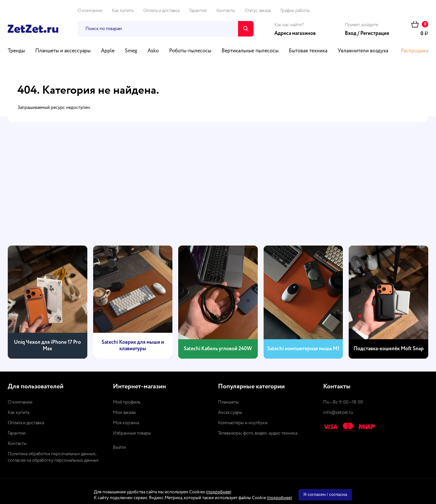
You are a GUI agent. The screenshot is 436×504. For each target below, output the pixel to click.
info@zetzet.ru (338, 413)
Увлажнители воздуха (363, 51)
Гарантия (198, 11)
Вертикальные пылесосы (250, 51)
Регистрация (375, 34)
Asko (153, 51)
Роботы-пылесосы (190, 51)
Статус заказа (258, 11)
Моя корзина (126, 423)
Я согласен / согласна (325, 494)
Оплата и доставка (161, 11)
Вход (351, 34)
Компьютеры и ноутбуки (243, 423)
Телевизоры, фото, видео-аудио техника (258, 433)
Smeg (131, 51)
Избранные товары (132, 433)
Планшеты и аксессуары (63, 51)
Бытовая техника (308, 51)
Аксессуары (230, 413)
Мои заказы (124, 413)
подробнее (219, 492)
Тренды (16, 51)
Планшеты (228, 402)
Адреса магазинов (295, 34)
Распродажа (414, 51)
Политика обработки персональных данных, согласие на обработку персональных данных (53, 457)
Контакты (226, 11)
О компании (90, 11)
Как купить (123, 11)
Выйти (119, 447)
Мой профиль (127, 402)
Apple (108, 51)
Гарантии (17, 433)
